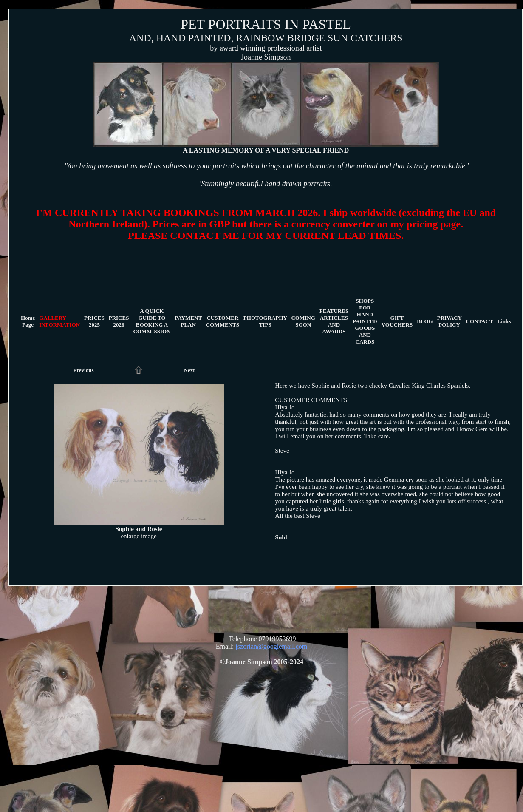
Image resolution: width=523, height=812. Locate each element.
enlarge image (139, 536)
